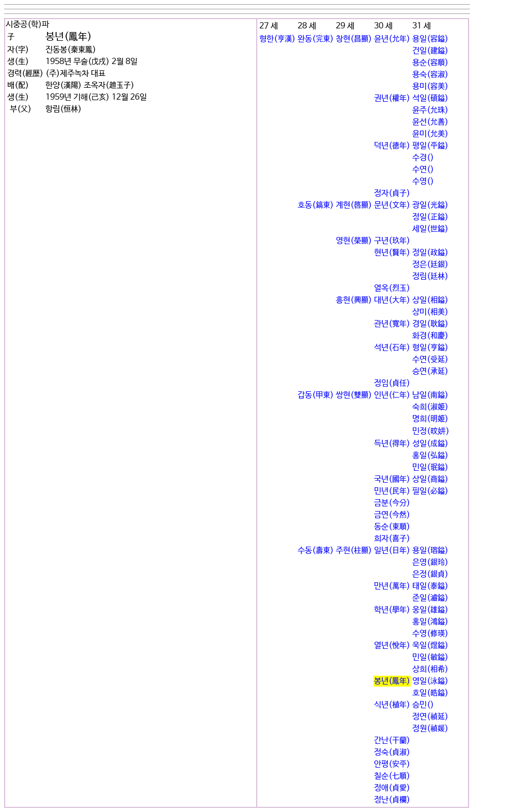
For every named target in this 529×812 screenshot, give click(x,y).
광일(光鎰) (430, 205)
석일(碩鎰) (430, 98)
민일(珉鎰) (430, 467)
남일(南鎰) (430, 395)
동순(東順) (392, 527)
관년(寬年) (392, 324)
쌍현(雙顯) (354, 395)
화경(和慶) (430, 336)
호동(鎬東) (316, 205)
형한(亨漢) (277, 39)
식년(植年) (392, 705)
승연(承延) (430, 371)
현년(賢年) (392, 253)
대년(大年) (392, 300)
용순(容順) (430, 63)
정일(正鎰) (430, 217)
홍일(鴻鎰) (430, 622)
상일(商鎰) (430, 479)
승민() (423, 705)
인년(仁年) (392, 395)
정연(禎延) (430, 717)
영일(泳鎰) (430, 681)
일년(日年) (392, 551)
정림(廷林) (430, 276)
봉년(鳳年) (392, 681)
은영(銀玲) (430, 562)
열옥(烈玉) (392, 288)
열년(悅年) (392, 646)
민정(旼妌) (431, 431)
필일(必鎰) (430, 491)
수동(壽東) (316, 551)
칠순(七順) (392, 776)
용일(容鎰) (430, 39)
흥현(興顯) (354, 300)
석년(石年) (392, 348)
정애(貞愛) (392, 788)
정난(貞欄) (392, 800)
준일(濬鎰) (430, 598)
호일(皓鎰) (430, 693)
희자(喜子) (392, 539)
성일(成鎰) (430, 444)
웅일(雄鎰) (430, 610)
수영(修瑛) (430, 634)
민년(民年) (392, 491)
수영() (423, 181)
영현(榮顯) (354, 241)
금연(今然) (392, 515)
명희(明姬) (430, 419)
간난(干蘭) (392, 741)
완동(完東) (316, 39)
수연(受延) (430, 360)
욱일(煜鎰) (430, 646)
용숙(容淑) (430, 75)
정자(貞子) (392, 193)
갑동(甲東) (316, 395)
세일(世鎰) (430, 229)
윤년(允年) (392, 39)
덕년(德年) (392, 146)
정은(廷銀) (430, 265)
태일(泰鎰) (430, 586)
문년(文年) (392, 205)
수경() (423, 158)
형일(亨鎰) (430, 348)
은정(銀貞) (430, 574)
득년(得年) (392, 444)
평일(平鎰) (430, 146)
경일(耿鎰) (430, 324)
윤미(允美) (430, 134)
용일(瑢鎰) (430, 551)
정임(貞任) (392, 383)
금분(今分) (392, 503)
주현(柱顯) (354, 551)
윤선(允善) (430, 122)
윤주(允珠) (430, 110)
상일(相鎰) (430, 300)
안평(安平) (392, 764)
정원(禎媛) (430, 729)
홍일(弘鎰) (430, 456)
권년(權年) (392, 98)
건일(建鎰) (430, 51)
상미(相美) (430, 312)
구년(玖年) (392, 241)
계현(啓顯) (354, 205)
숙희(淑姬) (430, 407)
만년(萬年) (392, 586)
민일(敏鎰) (430, 657)
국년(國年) (392, 479)
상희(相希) (430, 669)
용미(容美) (430, 86)
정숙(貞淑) (392, 752)
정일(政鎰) (430, 253)
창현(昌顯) (354, 39)
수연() (423, 170)
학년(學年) (392, 610)
